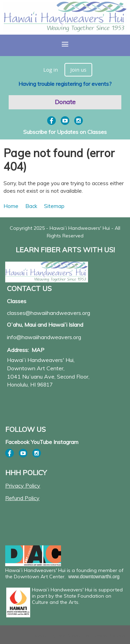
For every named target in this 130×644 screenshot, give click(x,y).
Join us (78, 70)
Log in (51, 70)
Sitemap (54, 206)
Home (11, 206)
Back (31, 206)
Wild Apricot (69, 636)
